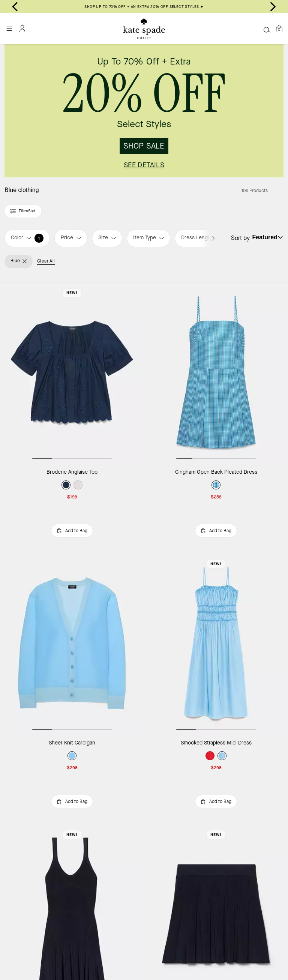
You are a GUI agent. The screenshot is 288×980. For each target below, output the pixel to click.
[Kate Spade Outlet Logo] (144, 29)
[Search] (267, 30)
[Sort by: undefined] (267, 237)
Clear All (46, 261)
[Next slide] (273, 7)
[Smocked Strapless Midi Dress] (216, 643)
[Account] (22, 29)
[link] (144, 111)
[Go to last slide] (15, 7)
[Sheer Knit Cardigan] (72, 643)
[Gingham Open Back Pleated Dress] (216, 372)
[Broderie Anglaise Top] (72, 372)
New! (72, 293)
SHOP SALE (144, 146)
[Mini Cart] (279, 29)
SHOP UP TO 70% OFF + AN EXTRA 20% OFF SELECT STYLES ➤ (144, 7)
